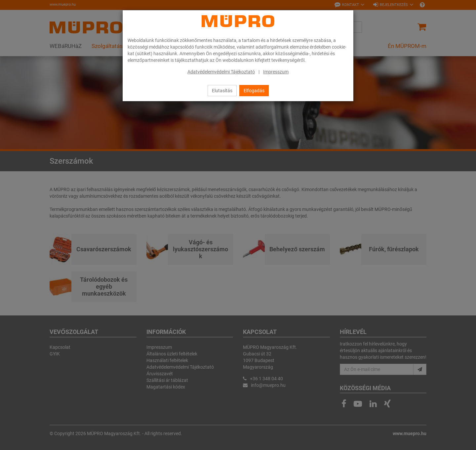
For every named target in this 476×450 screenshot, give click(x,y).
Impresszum (276, 72)
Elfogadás (254, 91)
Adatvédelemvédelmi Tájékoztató (221, 72)
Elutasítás (222, 91)
